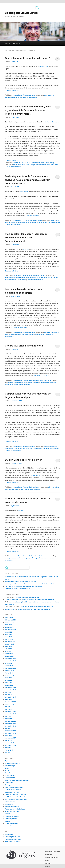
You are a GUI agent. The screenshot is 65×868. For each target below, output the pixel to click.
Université (9, 826)
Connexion (9, 834)
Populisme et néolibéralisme (15, 809)
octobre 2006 (9, 743)
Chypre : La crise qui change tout (24, 346)
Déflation (22, 278)
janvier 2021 (9, 656)
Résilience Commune (52, 122)
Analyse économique (12, 763)
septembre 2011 (11, 726)
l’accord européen (36, 475)
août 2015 (8, 699)
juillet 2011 (9, 728)
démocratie (21, 165)
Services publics (11, 819)
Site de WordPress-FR (13, 841)
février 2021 (9, 654)
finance (46, 558)
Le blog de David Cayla (21, 13)
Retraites (8, 814)
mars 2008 (9, 736)
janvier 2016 (9, 695)
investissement (31, 278)
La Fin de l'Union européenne (32, 220)
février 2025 (9, 618)
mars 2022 (9, 637)
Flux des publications (13, 837)
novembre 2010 (10, 731)
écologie (8, 785)
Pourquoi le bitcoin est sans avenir (17, 589)
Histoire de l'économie (13, 790)
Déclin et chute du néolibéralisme (17, 780)
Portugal (37, 448)
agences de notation (15, 558)
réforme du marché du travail (50, 448)
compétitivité (55, 332)
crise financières (54, 487)
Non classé (9, 804)
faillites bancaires (46, 382)
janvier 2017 (9, 685)
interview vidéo (44, 66)
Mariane (21, 510)
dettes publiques (37, 558)
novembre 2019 (10, 668)
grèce (28, 448)
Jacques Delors (10, 222)
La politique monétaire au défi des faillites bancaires (23, 586)
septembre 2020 (11, 661)
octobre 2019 (9, 671)
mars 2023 (9, 625)
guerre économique (28, 334)
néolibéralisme (41, 165)
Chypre (11, 382)
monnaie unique (10, 97)
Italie (32, 448)
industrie (51, 95)
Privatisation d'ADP (12, 811)
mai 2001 (8, 752)
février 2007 (9, 740)
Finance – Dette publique (14, 787)
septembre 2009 (11, 733)
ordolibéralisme (40, 334)
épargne (37, 382)
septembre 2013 (11, 714)
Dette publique (31, 165)
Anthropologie (10, 766)
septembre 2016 (11, 690)
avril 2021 (8, 651)
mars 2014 (9, 709)
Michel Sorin (9, 609)
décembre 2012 (10, 721)
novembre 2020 (10, 658)
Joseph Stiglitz (21, 222)
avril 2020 (8, 663)
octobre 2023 (9, 622)
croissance (15, 278)
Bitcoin (7, 768)
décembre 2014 (10, 702)
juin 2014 (8, 707)
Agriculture (9, 761)
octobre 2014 (9, 704)
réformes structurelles (19, 280)
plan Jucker (48, 278)
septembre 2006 (11, 745)
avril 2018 (8, 680)
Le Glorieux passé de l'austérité (16, 797)
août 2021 (8, 647)
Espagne (17, 448)
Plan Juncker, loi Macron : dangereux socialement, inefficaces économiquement (26, 237)
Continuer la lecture (12, 90)
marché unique (31, 222)
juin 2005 (8, 748)
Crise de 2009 (10, 775)
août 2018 (8, 678)
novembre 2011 (10, 724)
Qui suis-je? (17, 43)
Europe (23, 448)
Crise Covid (16, 163)
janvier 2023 (9, 627)
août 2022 (8, 632)
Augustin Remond (11, 600)
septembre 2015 (11, 697)
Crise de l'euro (17, 95)
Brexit (7, 770)
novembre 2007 (10, 738)
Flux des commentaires (13, 839)
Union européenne (29, 95)
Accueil (8, 43)
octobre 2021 (9, 644)
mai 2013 (8, 716)
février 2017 (9, 683)
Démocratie (35, 163)
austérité (8, 278)
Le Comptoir (24, 192)
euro (46, 95)
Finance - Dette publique (47, 163)
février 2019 (9, 673)
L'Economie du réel (12, 792)
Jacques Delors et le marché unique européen (21, 582)
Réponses (33, 97)
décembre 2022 (10, 630)
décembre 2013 (10, 712)
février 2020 (9, 666)
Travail (7, 821)
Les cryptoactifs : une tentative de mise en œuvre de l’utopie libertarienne (31, 584)
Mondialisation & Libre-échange (16, 799)
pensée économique (12, 807)
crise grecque (9, 489)
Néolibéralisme (28, 276)
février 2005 (9, 750)
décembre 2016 (10, 687)
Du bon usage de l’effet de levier (23, 460)
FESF (22, 489)
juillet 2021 (9, 649)
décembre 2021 (10, 642)
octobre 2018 (9, 675)
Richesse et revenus (12, 816)
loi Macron (40, 278)
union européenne (22, 97)
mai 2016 (8, 692)
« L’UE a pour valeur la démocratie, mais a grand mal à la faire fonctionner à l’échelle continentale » (28, 110)
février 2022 (9, 639)
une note (26, 249)
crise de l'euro (10, 334)
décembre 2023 (10, 620)
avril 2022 (8, 634)
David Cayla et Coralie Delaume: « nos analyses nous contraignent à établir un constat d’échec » (28, 180)
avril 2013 (8, 719)
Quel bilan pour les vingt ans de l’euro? (27, 58)
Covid (15, 165)
